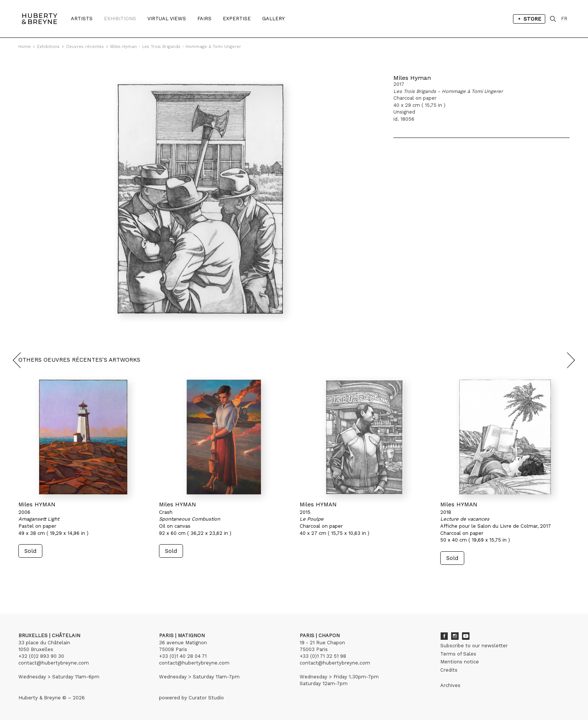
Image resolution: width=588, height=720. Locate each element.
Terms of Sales (458, 654)
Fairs (204, 19)
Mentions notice (460, 662)
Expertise (237, 19)
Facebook (444, 636)
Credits (449, 670)
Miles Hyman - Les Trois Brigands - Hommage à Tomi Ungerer (176, 47)
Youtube (466, 636)
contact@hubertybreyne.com (54, 663)
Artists (82, 19)
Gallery (273, 19)
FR (564, 19)
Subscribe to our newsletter (474, 646)
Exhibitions (120, 19)
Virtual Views (167, 19)
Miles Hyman (412, 78)
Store (529, 19)
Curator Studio (206, 698)
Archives (450, 685)
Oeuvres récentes (85, 47)
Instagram (455, 636)
